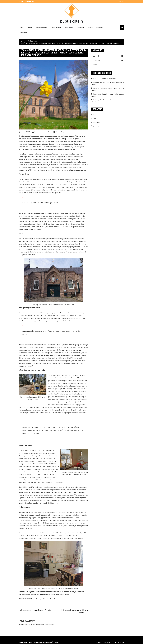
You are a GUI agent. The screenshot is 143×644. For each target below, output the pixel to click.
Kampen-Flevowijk (56, 28)
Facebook (108, 56)
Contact (96, 118)
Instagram (108, 60)
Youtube (108, 65)
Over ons (96, 115)
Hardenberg (80, 28)
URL (95, 79)
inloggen (27, 624)
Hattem (90, 28)
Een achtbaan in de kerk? (108, 79)
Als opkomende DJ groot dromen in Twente (36, 610)
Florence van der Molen (42, 132)
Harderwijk (100, 28)
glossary (96, 126)
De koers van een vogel (26, 2)
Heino (22, 28)
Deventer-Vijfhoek (41, 28)
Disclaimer (24, 32)
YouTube (116, 642)
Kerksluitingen (61, 132)
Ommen (30, 28)
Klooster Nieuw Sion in (37, 157)
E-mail (122, 642)
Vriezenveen (69, 28)
